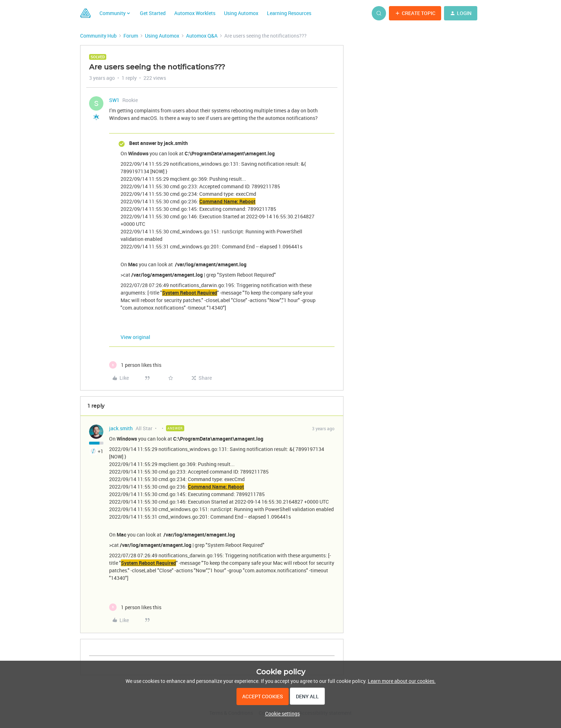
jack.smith (121, 428)
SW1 (114, 100)
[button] (415, 13)
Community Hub (98, 36)
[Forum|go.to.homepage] (86, 13)
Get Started (153, 13)
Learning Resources (289, 13)
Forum (131, 36)
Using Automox (241, 13)
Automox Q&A (202, 36)
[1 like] (135, 365)
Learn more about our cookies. (402, 681)
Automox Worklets (195, 13)
